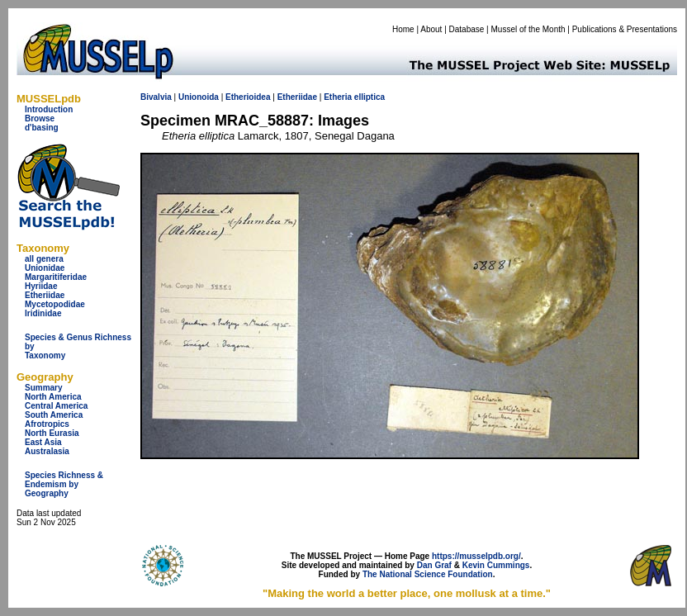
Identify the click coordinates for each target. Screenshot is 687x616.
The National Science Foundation (428, 574)
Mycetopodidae (55, 304)
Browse (40, 118)
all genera (44, 259)
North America (53, 397)
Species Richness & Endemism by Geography (64, 484)
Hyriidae (41, 286)
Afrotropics (47, 424)
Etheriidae (45, 295)
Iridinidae (43, 313)
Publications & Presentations (625, 29)
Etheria (338, 97)
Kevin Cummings (496, 565)
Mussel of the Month (528, 29)
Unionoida (199, 97)
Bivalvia (156, 97)
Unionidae (45, 268)
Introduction (49, 109)
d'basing (42, 128)
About (431, 29)
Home (403, 29)
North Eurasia (52, 433)
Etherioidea (248, 97)
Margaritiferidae (56, 277)
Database (467, 29)
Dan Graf (434, 565)
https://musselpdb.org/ (476, 556)
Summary (44, 388)
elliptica (370, 97)
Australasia (47, 451)
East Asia (43, 442)
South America (54, 415)
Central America (56, 406)
